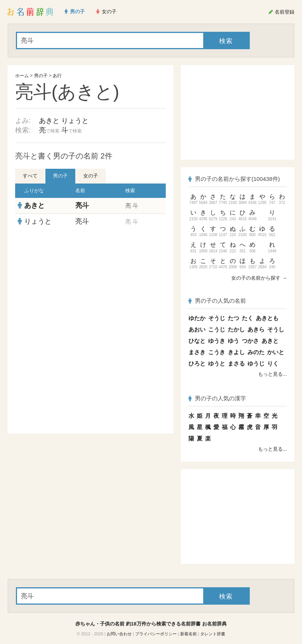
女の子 (91, 176)
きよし (236, 352)
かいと (276, 352)
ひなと (197, 341)
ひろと (197, 363)
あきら (256, 329)
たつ (234, 318)
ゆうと (217, 363)
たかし (236, 329)
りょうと (75, 121)
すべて (30, 176)
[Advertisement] (90, 284)
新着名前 (188, 634)
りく (273, 363)
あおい (197, 329)
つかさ (250, 341)
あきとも (267, 318)
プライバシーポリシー (156, 634)
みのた (256, 352)
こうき (217, 352)
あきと (49, 121)
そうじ (217, 318)
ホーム (22, 76)
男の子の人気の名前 (217, 301)
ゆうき (217, 341)
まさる (236, 363)
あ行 (57, 76)
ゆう (234, 341)
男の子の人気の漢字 (217, 398)
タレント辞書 (213, 634)
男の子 (41, 76)
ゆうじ (256, 363)
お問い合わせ (119, 634)
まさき (197, 352)
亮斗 (82, 205)
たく (248, 318)
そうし (276, 329)
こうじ (217, 329)
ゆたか (197, 318)
